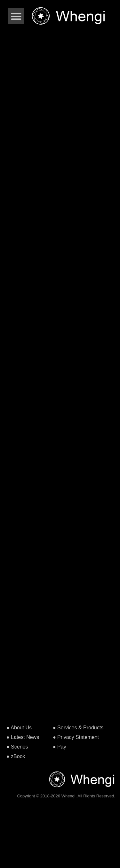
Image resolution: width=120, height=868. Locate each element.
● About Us (19, 728)
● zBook (16, 756)
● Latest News (23, 737)
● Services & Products (78, 728)
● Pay (60, 747)
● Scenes (17, 747)
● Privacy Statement (76, 737)
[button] (16, 16)
